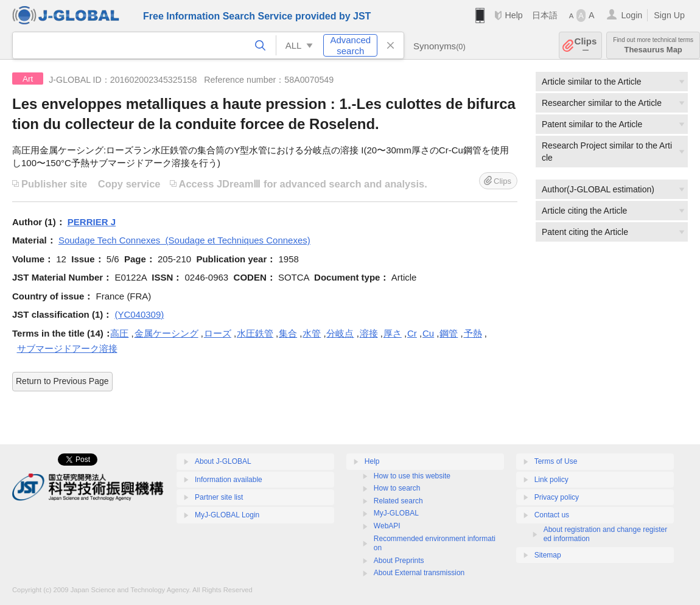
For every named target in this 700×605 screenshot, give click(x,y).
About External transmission (419, 573)
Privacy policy (557, 497)
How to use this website (412, 476)
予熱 (473, 333)
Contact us (552, 515)
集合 (288, 333)
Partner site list (219, 497)
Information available (229, 480)
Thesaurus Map (653, 45)
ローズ (218, 333)
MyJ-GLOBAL (396, 513)
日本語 (545, 15)
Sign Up (669, 15)
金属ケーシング (166, 333)
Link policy (551, 480)
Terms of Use (556, 461)
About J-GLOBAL (223, 461)
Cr (412, 333)
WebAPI (387, 526)
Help (513, 15)
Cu (428, 333)
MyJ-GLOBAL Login (227, 515)
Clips (586, 45)
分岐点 (340, 333)
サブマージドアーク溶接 (67, 348)
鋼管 (449, 333)
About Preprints (399, 561)
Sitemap (548, 555)
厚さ (393, 333)
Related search (398, 501)
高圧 (119, 333)
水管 (312, 333)
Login (632, 15)
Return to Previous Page (62, 381)
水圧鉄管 (255, 333)
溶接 (369, 333)
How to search (397, 488)
